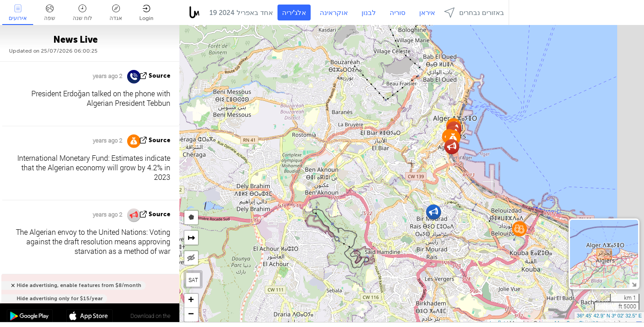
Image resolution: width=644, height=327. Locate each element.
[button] (519, 229)
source (159, 76)
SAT (193, 280)
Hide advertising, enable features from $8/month (79, 285)
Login (146, 13)
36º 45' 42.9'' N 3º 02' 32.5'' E (609, 316)
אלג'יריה (294, 13)
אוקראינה (334, 13)
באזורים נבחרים (474, 12)
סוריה (398, 13)
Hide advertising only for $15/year (60, 299)
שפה (50, 13)
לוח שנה (82, 13)
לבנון (369, 13)
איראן (427, 13)
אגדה (116, 13)
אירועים (18, 13)
